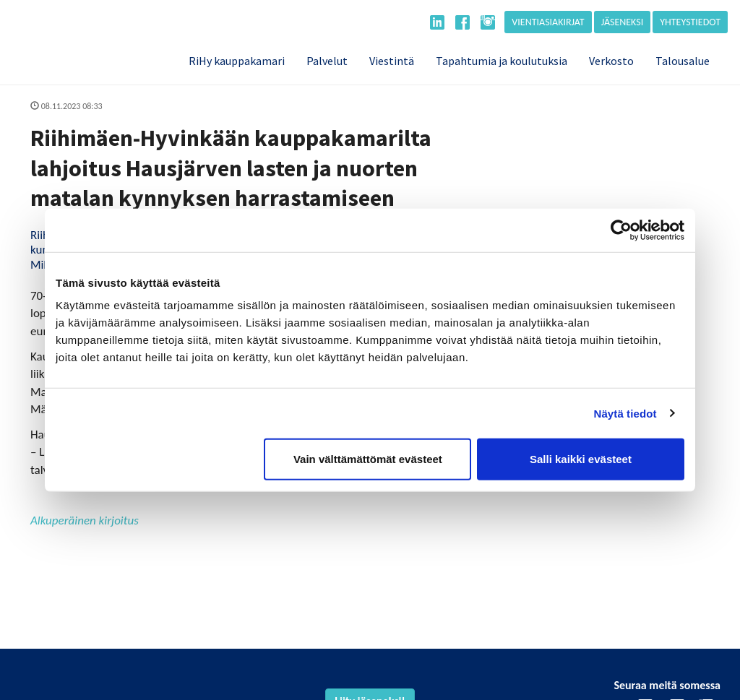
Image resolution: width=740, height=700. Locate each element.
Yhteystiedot (690, 22)
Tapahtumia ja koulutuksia (502, 61)
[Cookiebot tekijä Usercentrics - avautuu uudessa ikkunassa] (621, 230)
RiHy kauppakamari (237, 61)
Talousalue (683, 61)
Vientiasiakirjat (548, 22)
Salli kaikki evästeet (581, 459)
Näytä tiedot (625, 413)
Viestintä (392, 61)
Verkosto (611, 61)
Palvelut (327, 61)
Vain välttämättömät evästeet (368, 459)
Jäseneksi (623, 22)
